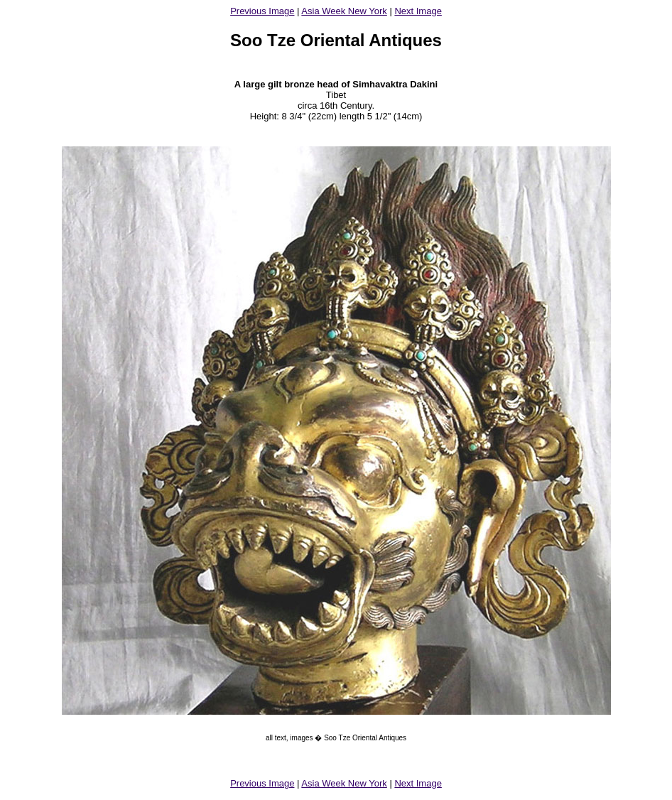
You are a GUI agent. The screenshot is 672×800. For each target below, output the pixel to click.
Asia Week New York (344, 11)
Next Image (418, 11)
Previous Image (262, 11)
